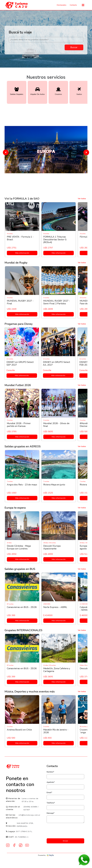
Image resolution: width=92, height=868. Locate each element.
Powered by (46, 855)
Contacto (73, 5)
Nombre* (50, 772)
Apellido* (51, 782)
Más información (22, 253)
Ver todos (82, 199)
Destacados (62, 5)
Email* (49, 793)
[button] (6, 152)
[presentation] (65, 831)
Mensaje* (51, 813)
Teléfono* (51, 803)
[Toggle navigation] (83, 5)
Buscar (74, 47)
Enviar (65, 841)
